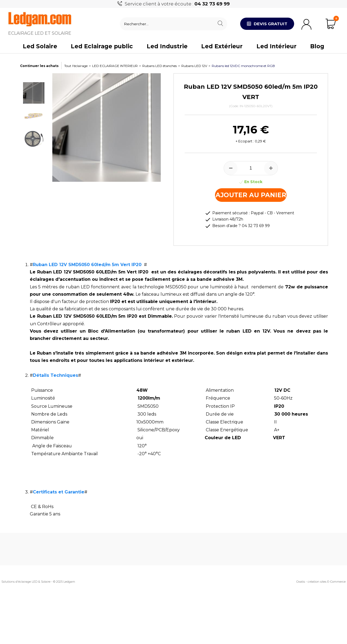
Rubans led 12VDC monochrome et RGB (243, 66)
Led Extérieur (222, 46)
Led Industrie (167, 46)
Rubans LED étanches (160, 66)
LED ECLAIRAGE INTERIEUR (115, 66)
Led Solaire (40, 46)
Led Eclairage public (102, 46)
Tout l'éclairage (76, 66)
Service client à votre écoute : (177, 4)
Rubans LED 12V (194, 66)
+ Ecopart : (245, 141)
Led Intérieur (277, 46)
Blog (317, 46)
